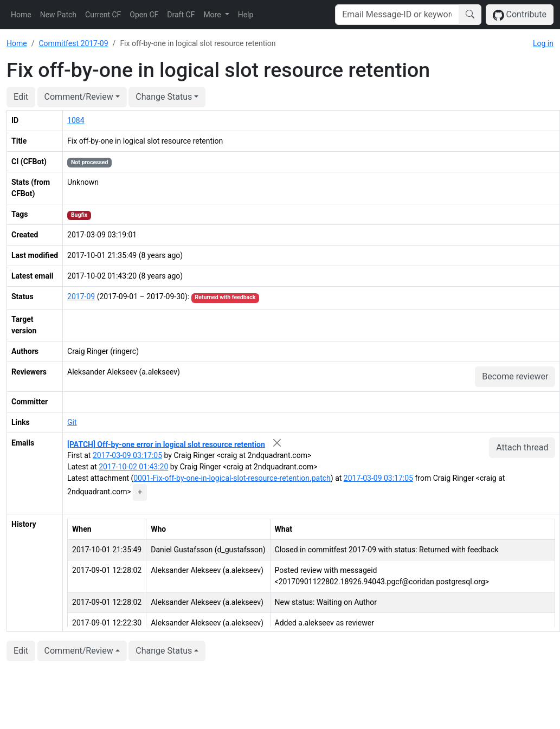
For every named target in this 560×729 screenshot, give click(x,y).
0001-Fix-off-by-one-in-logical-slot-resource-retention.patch (232, 478)
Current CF (103, 15)
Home (21, 15)
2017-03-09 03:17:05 (127, 455)
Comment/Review (79, 97)
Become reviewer (515, 376)
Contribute (520, 15)
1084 (76, 120)
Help (246, 15)
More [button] (213, 15)
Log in (543, 43)
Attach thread (522, 447)
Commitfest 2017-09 (73, 43)
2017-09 (81, 296)
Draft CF (181, 15)
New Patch (58, 15)
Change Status (164, 97)
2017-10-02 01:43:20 (133, 467)
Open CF (144, 15)
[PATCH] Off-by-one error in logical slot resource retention (166, 444)
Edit (21, 97)
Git (72, 422)
